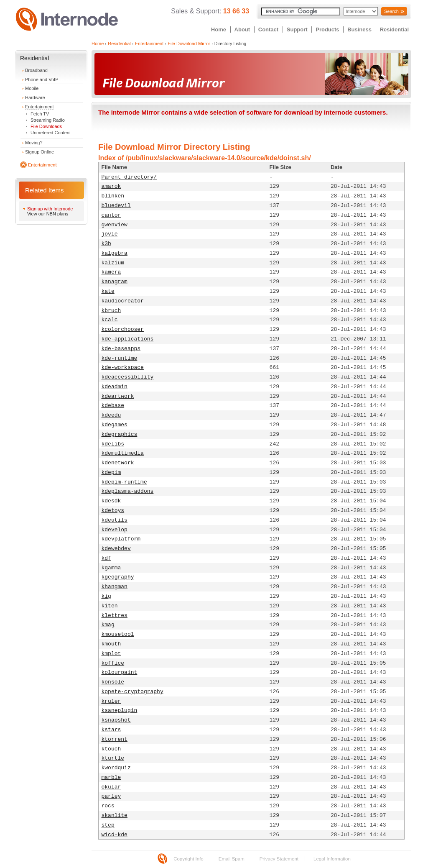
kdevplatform (121, 539)
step (108, 825)
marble (111, 777)
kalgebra (115, 253)
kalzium (113, 263)
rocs (108, 806)
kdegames (115, 425)
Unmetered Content (51, 133)
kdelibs (113, 444)
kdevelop (115, 530)
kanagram (115, 282)
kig (106, 596)
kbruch (111, 311)
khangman (115, 587)
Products (327, 29)
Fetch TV (40, 114)
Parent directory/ (129, 177)
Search (391, 11)
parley (111, 796)
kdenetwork (118, 463)
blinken (113, 196)
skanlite (115, 816)
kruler (111, 701)
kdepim (111, 472)
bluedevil (116, 206)
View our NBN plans (48, 214)
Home (219, 29)
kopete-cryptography (132, 692)
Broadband (36, 70)
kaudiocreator (123, 301)
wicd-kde (115, 835)
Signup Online (39, 152)
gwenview (115, 225)
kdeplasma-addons (128, 491)
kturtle (113, 758)
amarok (111, 186)
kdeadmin (115, 387)
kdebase (113, 406)
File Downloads (46, 126)
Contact (268, 29)
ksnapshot (116, 720)
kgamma (111, 568)
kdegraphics (120, 434)
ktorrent (115, 739)
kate (108, 291)
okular (111, 787)
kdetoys (113, 511)
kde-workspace (123, 367)
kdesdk (111, 501)
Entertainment (39, 107)
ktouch (111, 749)
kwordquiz (116, 768)
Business (359, 29)
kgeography (118, 577)
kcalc (110, 320)
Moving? (34, 143)
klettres (115, 616)
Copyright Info (189, 859)
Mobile (32, 88)
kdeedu (111, 415)
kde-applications (128, 339)
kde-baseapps (121, 349)
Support (297, 29)
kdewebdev (116, 549)
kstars (111, 730)
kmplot (111, 654)
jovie (110, 234)
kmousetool (118, 634)
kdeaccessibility (128, 377)
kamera (111, 272)
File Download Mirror (189, 44)
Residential (394, 29)
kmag (108, 625)
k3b (106, 244)
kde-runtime (120, 358)
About (242, 29)
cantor (111, 215)
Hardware (35, 97)
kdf (106, 558)
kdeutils (115, 520)
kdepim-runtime (124, 482)
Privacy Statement (279, 859)
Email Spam (232, 859)
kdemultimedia (123, 453)
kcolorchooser (123, 329)
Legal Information (332, 859)
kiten (110, 606)
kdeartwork (118, 396)
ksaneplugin (120, 711)
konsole (113, 682)
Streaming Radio (48, 120)
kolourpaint (120, 672)
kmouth (111, 644)
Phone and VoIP (42, 79)
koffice (113, 663)
